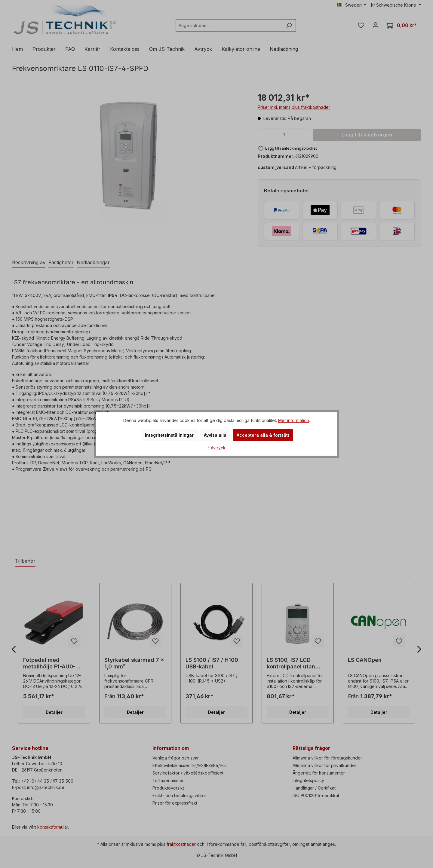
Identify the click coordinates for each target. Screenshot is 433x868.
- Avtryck (217, 448)
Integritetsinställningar (169, 435)
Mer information (294, 420)
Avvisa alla (215, 435)
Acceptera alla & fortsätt (263, 435)
